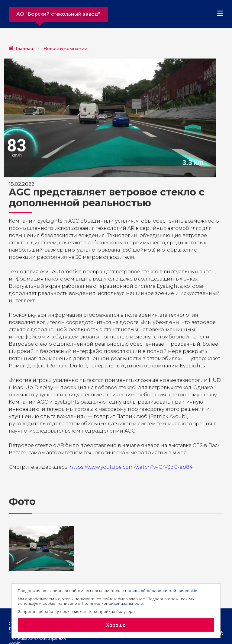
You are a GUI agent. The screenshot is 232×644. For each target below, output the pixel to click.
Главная (24, 49)
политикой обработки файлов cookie (161, 591)
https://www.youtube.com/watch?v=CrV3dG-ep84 (131, 467)
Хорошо (116, 625)
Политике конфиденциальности (113, 603)
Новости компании (65, 49)
